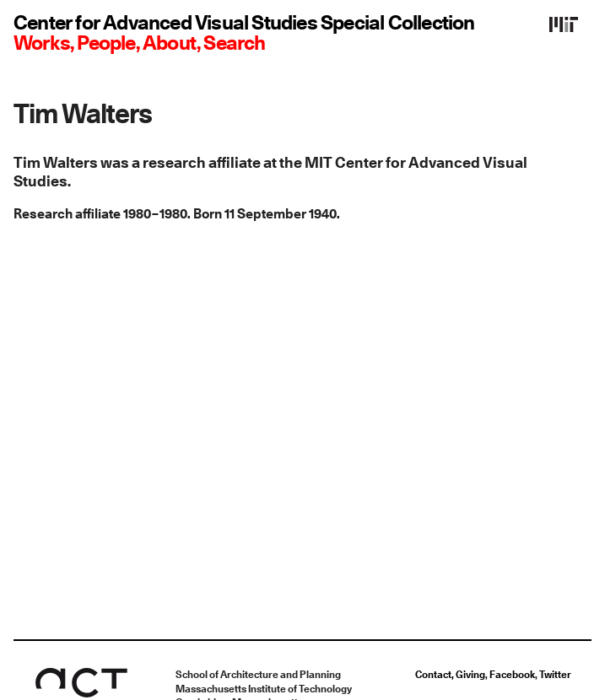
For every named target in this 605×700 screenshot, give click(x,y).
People (106, 44)
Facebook (512, 675)
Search (234, 44)
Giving (470, 675)
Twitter (555, 675)
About (170, 44)
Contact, (435, 675)
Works (42, 44)
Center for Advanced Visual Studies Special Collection (244, 24)
